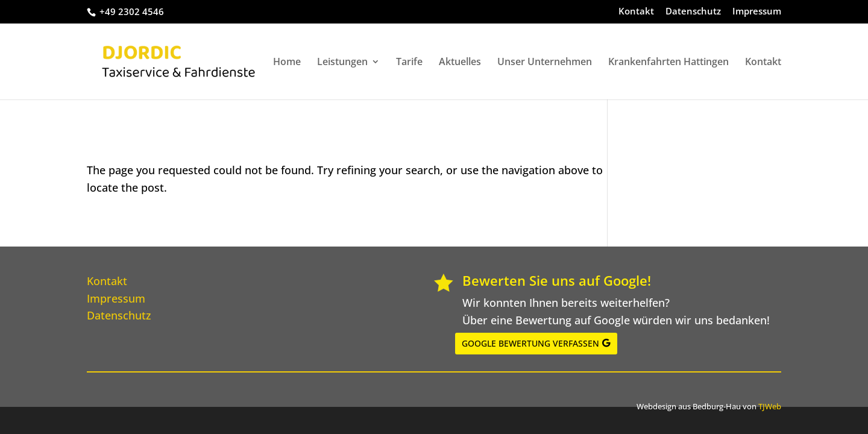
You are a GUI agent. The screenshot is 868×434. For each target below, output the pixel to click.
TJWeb (770, 406)
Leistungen (342, 63)
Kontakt (636, 12)
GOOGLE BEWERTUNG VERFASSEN (530, 343)
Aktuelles (460, 63)
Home (287, 63)
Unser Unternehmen (545, 63)
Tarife (409, 63)
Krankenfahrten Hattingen (668, 63)
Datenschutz (693, 12)
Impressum (757, 12)
